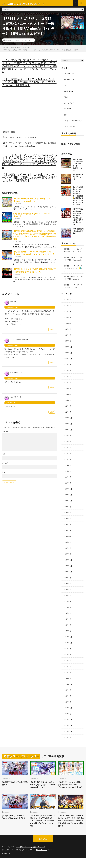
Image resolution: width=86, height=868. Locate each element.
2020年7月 (67, 521)
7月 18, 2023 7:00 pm (12, 347)
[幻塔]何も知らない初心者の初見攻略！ (78, 235)
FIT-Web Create (42, 860)
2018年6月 (67, 621)
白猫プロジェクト (70, 130)
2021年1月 (67, 486)
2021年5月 (67, 463)
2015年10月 (68, 685)
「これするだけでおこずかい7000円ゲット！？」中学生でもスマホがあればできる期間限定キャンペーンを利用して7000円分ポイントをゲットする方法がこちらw (30, 68)
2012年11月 (68, 732)
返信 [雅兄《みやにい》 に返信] (51, 389)
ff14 (65, 87)
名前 (4, 456)
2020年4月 (67, 539)
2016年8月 (67, 679)
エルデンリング (69, 105)
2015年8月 (67, 697)
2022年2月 (67, 410)
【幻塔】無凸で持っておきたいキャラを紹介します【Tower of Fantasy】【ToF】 (43, 787)
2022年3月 (67, 404)
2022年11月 (68, 358)
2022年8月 (67, 375)
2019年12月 (68, 562)
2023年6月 (67, 317)
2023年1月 (67, 346)
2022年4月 (67, 399)
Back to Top (43, 849)
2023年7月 (67, 311)
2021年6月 (67, 457)
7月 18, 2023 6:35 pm (12, 309)
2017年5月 (67, 662)
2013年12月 (68, 720)
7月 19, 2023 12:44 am (12, 405)
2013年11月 (68, 726)
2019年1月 (67, 609)
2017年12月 (68, 638)
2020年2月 (67, 551)
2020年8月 (67, 516)
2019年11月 (68, 568)
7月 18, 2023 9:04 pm (12, 380)
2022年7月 (67, 381)
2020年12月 (68, 492)
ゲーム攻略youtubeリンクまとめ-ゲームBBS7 (32, 857)
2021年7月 (67, 451)
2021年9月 (67, 440)
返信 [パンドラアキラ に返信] (51, 414)
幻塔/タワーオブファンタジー (24, 42)
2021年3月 (67, 475)
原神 (65, 116)
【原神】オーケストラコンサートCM (78, 181)
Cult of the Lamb (69, 75)
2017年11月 (68, 644)
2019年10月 (68, 574)
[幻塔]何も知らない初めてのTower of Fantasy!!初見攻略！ (15, 823)
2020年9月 (67, 510)
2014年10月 (68, 709)
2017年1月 (67, 673)
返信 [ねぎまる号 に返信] (51, 332)
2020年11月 (68, 498)
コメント (5, 433)
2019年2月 (67, 603)
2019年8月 (67, 580)
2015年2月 (67, 703)
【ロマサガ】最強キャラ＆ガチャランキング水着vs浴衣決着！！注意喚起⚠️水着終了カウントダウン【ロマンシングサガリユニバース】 (78, 200)
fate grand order (69, 81)
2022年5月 (67, 393)
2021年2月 (67, 480)
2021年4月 (67, 469)
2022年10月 (68, 363)
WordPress (6, 863)
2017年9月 (67, 650)
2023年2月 (67, 340)
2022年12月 (68, 352)
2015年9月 (67, 691)
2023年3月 (67, 334)
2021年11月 (68, 428)
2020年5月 (67, 533)
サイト (4, 474)
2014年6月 (67, 714)
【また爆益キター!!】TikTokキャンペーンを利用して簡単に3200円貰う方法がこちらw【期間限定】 (29, 84)
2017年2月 (67, 668)
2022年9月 (67, 369)
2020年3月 (67, 545)
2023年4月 (67, 328)
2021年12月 (68, 422)
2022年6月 (67, 387)
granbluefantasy (69, 93)
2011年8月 (67, 738)
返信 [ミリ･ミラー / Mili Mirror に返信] (51, 365)
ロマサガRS (68, 111)
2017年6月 (67, 656)
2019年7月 (67, 586)
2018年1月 (67, 633)
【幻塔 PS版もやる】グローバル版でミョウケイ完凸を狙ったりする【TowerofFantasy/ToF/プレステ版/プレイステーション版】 (43, 828)
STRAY (66, 99)
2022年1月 (67, 416)
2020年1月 (67, 556)
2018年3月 (67, 627)
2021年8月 (67, 445)
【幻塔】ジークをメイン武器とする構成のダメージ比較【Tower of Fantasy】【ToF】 (70, 787)
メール (5, 465)
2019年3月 (67, 597)
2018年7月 (67, 615)
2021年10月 (68, 434)
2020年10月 (68, 504)
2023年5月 (67, 323)
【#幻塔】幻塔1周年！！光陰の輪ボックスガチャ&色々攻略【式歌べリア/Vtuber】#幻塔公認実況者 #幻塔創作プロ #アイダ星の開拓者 (71, 828)
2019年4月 (67, 592)
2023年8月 (67, 305)
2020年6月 (67, 527)
